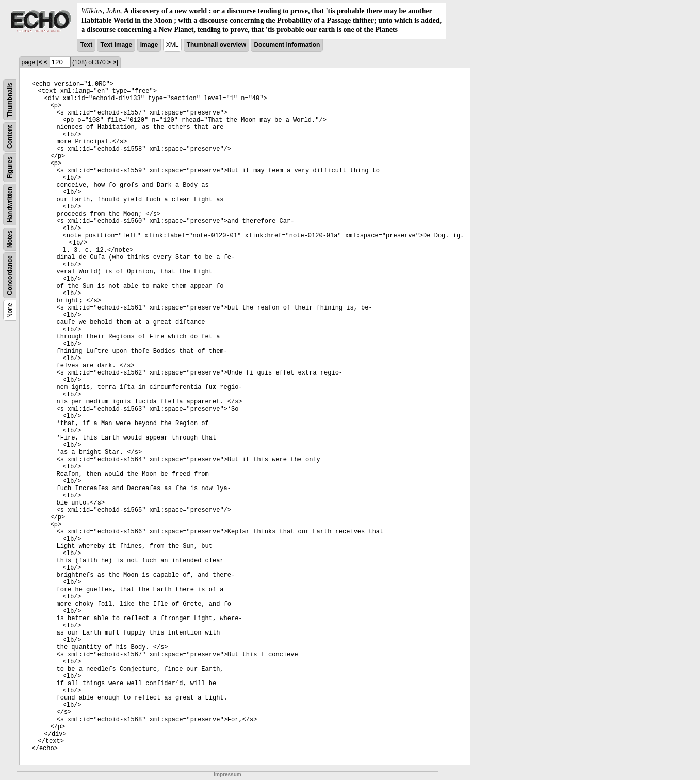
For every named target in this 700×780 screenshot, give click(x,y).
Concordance (10, 275)
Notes (10, 239)
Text (86, 45)
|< (40, 62)
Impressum (227, 775)
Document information (287, 45)
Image (149, 45)
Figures (10, 167)
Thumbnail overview (216, 45)
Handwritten (10, 204)
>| (115, 62)
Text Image (116, 45)
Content (10, 136)
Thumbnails (10, 99)
